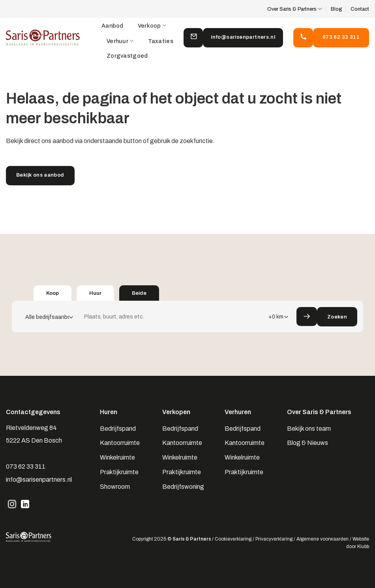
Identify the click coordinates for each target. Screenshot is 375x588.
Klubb (363, 547)
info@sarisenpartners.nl (39, 480)
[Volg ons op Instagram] (12, 505)
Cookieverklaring (233, 539)
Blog (336, 9)
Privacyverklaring (274, 539)
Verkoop (152, 25)
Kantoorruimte (120, 443)
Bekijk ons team (309, 429)
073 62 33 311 (26, 466)
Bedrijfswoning (183, 487)
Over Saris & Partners (294, 9)
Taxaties (161, 41)
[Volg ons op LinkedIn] (25, 505)
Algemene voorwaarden (322, 539)
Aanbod (112, 26)
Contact (360, 9)
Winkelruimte (117, 457)
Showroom (115, 487)
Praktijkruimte (119, 472)
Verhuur (120, 41)
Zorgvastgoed (127, 56)
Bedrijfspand (118, 429)
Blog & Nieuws (307, 443)
